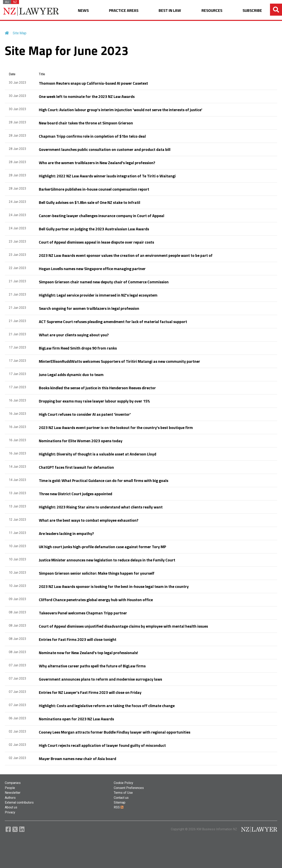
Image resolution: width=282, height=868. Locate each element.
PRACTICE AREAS (124, 11)
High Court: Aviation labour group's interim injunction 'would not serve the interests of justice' (121, 110)
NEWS (83, 11)
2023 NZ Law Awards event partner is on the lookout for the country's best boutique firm (116, 427)
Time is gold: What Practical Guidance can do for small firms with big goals (104, 480)
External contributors (19, 802)
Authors (10, 798)
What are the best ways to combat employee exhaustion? (89, 520)
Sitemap (120, 802)
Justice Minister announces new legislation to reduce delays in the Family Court (107, 560)
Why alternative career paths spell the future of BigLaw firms (92, 666)
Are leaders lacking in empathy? (66, 533)
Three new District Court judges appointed (76, 494)
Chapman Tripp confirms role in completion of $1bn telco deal (92, 136)
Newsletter (13, 793)
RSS (119, 807)
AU (7, 2)
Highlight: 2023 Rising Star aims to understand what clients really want (101, 507)
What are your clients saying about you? (74, 335)
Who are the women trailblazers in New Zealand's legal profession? (97, 163)
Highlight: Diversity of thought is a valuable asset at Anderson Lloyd (98, 454)
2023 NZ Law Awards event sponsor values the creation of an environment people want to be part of (126, 255)
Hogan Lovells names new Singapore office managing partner (92, 269)
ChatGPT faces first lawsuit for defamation (76, 467)
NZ (15, 2)
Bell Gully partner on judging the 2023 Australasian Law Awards (94, 229)
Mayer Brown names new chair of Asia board (78, 759)
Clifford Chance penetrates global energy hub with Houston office (96, 600)
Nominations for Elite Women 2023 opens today (81, 441)
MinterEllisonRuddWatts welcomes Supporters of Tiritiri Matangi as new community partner (119, 361)
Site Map (20, 33)
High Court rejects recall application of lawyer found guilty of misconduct (102, 745)
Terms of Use (123, 793)
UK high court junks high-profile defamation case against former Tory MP (102, 547)
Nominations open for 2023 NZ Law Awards (76, 719)
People (10, 788)
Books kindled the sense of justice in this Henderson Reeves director (97, 388)
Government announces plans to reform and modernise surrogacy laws (100, 679)
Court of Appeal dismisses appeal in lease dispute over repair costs (96, 242)
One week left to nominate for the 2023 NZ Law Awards (87, 96)
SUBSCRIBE (252, 11)
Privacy (10, 812)
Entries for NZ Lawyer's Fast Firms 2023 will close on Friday (90, 692)
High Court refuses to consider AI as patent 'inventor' (85, 414)
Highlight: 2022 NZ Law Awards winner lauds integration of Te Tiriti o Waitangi (107, 176)
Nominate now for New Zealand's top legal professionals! (88, 653)
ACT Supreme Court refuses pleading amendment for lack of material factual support (113, 322)
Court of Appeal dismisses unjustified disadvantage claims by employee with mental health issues (123, 626)
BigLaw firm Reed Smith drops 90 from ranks (78, 348)
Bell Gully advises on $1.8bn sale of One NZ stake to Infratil (90, 202)
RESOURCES (212, 11)
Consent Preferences (129, 788)
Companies (13, 783)
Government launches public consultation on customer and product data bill (105, 149)
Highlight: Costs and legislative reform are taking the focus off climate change (107, 706)
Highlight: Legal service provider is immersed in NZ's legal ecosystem (98, 295)
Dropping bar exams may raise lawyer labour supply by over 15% (94, 401)
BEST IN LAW (170, 11)
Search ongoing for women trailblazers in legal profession (89, 308)
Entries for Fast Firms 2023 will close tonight (78, 639)
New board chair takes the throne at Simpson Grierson (86, 123)
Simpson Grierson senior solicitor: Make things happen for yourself (97, 573)
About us (11, 807)
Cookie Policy (123, 783)
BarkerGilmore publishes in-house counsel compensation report (94, 189)
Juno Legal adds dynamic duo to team (71, 375)
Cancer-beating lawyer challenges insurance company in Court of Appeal (102, 216)
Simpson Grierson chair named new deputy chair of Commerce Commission (104, 282)
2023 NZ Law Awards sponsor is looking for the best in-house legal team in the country (114, 586)
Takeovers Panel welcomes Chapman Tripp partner (83, 613)
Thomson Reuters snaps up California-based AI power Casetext (93, 83)
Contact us (121, 798)
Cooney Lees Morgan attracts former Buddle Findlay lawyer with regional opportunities (115, 732)
